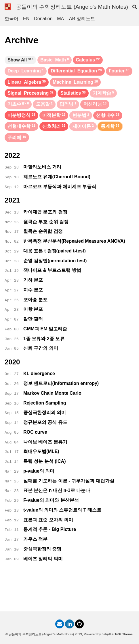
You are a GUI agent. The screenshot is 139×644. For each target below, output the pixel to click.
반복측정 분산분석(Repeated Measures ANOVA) (74, 241)
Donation (43, 19)
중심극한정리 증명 (42, 549)
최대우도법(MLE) (41, 451)
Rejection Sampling (45, 403)
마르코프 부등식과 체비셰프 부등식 (60, 187)
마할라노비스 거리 (42, 167)
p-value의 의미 (39, 471)
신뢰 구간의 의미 (41, 348)
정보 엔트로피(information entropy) (61, 383)
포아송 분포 (35, 300)
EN (26, 19)
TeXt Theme (124, 634)
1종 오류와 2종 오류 (44, 339)
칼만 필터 (33, 319)
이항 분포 (33, 309)
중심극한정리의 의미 (45, 412)
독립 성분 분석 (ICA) (45, 461)
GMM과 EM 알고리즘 (45, 329)
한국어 (12, 19)
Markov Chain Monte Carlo (52, 393)
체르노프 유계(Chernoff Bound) (57, 177)
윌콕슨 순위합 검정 (43, 231)
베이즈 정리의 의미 (43, 559)
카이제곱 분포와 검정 (45, 212)
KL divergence (39, 374)
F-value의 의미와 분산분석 (51, 500)
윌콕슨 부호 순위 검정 (46, 222)
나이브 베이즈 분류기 (45, 442)
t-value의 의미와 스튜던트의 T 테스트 (62, 510)
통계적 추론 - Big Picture (50, 529)
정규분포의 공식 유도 (45, 422)
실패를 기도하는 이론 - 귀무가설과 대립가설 (69, 481)
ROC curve (35, 432)
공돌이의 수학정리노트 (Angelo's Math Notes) (72, 7)
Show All (20, 60)
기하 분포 (33, 280)
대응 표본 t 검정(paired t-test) (55, 251)
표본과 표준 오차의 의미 (48, 520)
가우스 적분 (35, 539)
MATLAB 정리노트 (76, 19)
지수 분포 (33, 290)
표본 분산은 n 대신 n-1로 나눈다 (57, 490)
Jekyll (106, 634)
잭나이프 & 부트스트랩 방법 (52, 270)
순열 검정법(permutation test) (55, 261)
